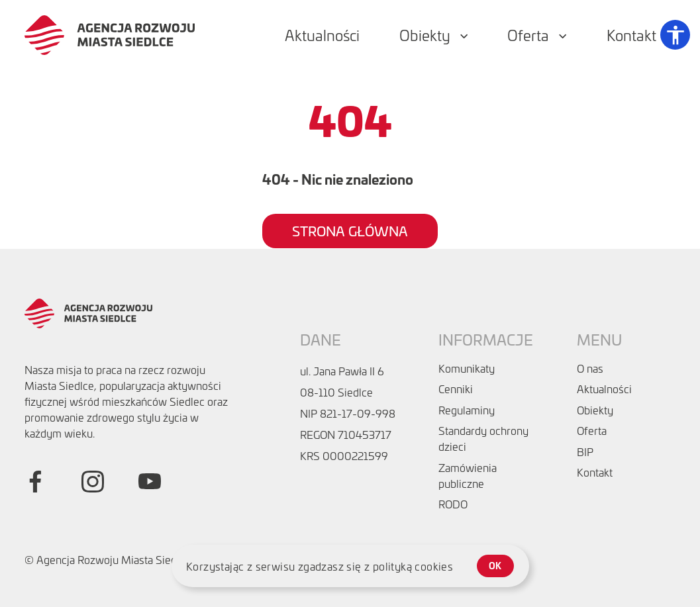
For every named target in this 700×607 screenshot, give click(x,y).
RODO (453, 504)
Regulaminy (467, 410)
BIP (585, 451)
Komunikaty (467, 368)
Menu (599, 339)
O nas (590, 368)
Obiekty (595, 410)
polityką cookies (413, 566)
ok (495, 566)
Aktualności (604, 389)
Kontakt (595, 472)
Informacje (486, 339)
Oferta (592, 430)
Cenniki (456, 389)
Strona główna (350, 231)
